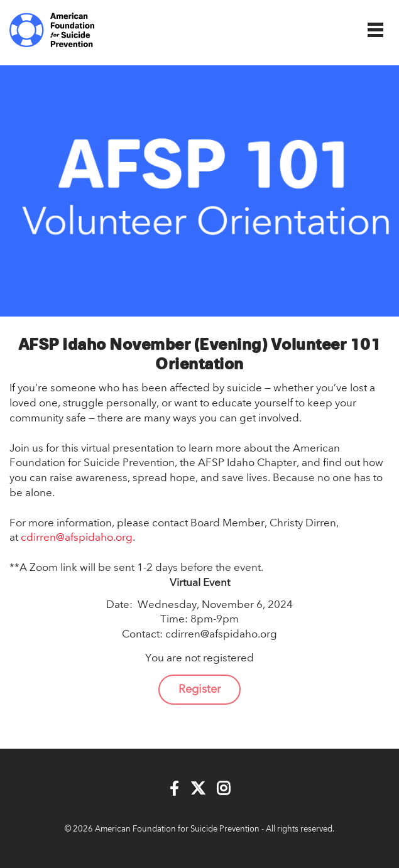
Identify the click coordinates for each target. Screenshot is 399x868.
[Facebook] (174, 789)
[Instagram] (223, 789)
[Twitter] (198, 789)
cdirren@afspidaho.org (77, 538)
